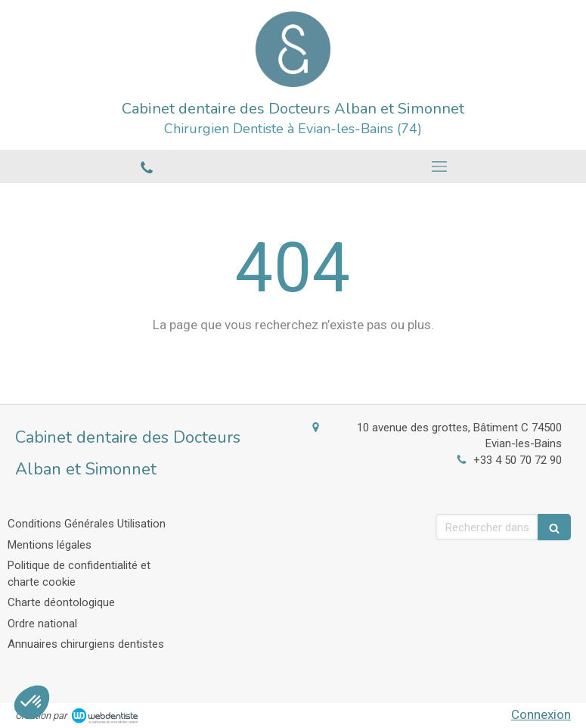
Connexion (541, 714)
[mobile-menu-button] (440, 166)
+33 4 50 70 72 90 (518, 460)
